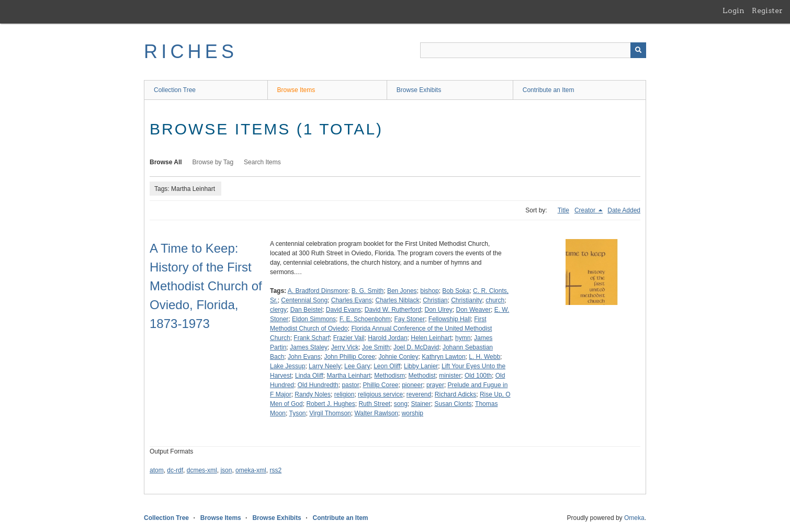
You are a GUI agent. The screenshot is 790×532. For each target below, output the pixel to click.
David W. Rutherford (393, 310)
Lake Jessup (287, 366)
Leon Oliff (387, 366)
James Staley (309, 347)
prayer (435, 385)
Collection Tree (175, 90)
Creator (586, 210)
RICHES (191, 52)
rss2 (275, 470)
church (495, 300)
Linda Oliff (309, 376)
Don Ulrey (439, 310)
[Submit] (638, 50)
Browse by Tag (213, 162)
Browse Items (296, 90)
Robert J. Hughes (330, 404)
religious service (380, 394)
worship (413, 413)
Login (733, 10)
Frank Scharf (312, 338)
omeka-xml (251, 470)
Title (563, 210)
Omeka (634, 518)
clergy (278, 310)
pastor (350, 385)
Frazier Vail (349, 338)
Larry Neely (325, 366)
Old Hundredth (318, 385)
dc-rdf (175, 470)
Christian (435, 300)
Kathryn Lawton (443, 357)
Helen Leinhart (431, 338)
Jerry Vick (345, 347)
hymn (463, 338)
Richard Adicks (455, 394)
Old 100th (478, 376)
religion (345, 394)
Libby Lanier (421, 366)
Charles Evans (352, 300)
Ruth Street (374, 404)
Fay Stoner (409, 319)
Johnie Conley (398, 357)
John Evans (304, 357)
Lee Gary (357, 366)
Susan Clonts (453, 404)
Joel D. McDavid (416, 347)
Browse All (166, 162)
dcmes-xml (202, 470)
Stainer (421, 404)
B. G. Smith (368, 291)
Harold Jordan (387, 338)
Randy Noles (313, 394)
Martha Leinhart (349, 376)
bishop (429, 291)
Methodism (390, 376)
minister (450, 376)
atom (157, 470)
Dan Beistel (306, 310)
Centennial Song (304, 300)
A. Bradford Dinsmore (318, 291)
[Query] (533, 50)
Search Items (262, 162)
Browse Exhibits (419, 90)
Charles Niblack (397, 300)
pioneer (412, 385)
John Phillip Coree (349, 357)
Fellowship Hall (450, 319)
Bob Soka (456, 291)
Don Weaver (473, 310)
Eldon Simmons (314, 319)
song (401, 404)
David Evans (343, 310)
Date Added (624, 210)
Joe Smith (376, 347)
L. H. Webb (484, 357)
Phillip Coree (380, 385)
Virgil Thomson (330, 413)
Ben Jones (402, 291)
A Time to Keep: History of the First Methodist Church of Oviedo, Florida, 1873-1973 (206, 286)
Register (767, 10)
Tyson (297, 413)
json (226, 470)
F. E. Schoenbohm (365, 319)
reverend (419, 394)
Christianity (466, 300)
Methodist (422, 376)
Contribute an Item (549, 90)
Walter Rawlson (376, 413)
